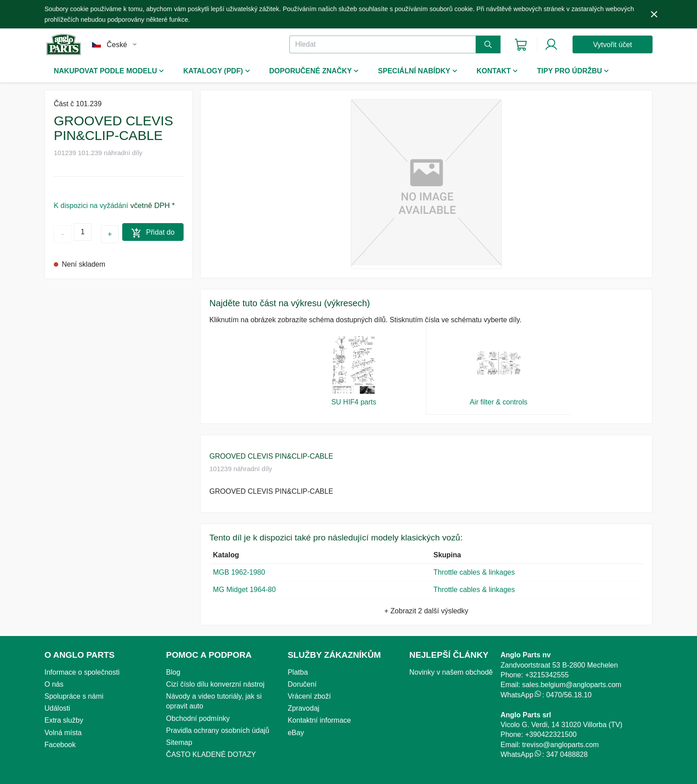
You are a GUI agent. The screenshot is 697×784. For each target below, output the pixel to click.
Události (57, 708)
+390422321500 (551, 734)
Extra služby (64, 720)
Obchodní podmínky (198, 718)
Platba (298, 672)
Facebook (60, 745)
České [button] (117, 45)
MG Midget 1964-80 (244, 590)
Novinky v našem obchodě (451, 672)
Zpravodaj (303, 708)
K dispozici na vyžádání (91, 206)
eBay (296, 733)
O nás (54, 684)
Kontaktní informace (319, 720)
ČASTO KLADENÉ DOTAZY (211, 754)
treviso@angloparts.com (560, 745)
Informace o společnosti (82, 672)
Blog (173, 672)
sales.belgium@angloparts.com (571, 685)
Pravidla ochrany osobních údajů (218, 730)
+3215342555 (547, 675)
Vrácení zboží (309, 696)
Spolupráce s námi (74, 696)
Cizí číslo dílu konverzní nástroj (215, 684)
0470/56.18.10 (569, 695)
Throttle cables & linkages (474, 572)
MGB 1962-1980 (239, 572)
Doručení (302, 684)
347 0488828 (567, 754)
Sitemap (179, 742)
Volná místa (63, 733)
